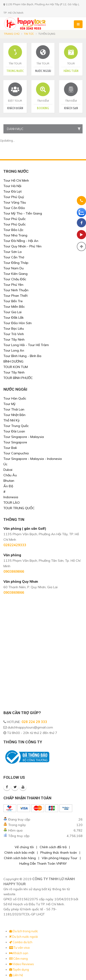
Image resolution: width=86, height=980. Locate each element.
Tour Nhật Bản (14, 415)
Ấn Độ (8, 486)
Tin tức (29, 34)
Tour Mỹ (10, 404)
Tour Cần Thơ (14, 257)
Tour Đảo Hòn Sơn (18, 323)
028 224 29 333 (34, 722)
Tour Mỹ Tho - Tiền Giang (23, 213)
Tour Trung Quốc (16, 426)
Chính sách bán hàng (20, 858)
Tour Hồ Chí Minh (16, 180)
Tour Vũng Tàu (15, 202)
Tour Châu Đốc (15, 279)
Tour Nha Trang (15, 235)
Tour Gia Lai (12, 312)
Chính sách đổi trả (53, 847)
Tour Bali (10, 448)
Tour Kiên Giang (15, 274)
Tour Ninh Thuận (16, 290)
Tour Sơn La (12, 252)
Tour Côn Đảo (14, 208)
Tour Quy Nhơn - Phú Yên (22, 246)
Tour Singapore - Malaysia (24, 437)
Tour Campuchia (16, 453)
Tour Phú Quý (14, 197)
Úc (5, 464)
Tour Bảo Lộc (13, 230)
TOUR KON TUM (16, 367)
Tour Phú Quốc (15, 219)
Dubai (8, 470)
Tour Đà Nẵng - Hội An (21, 241)
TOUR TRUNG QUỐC (19, 508)
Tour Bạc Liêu (14, 328)
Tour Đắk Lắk (14, 318)
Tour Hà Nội (12, 186)
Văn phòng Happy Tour (60, 858)
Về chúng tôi (24, 847)
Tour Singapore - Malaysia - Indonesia (33, 459)
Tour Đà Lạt (12, 191)
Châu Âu (10, 475)
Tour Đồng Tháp (16, 263)
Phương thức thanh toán (59, 853)
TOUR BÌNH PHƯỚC (18, 378)
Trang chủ (12, 34)
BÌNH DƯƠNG (13, 361)
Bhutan (9, 481)
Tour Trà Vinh (14, 334)
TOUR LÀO (12, 503)
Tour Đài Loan (14, 431)
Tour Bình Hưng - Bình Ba (22, 356)
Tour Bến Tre (13, 301)
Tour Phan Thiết (15, 296)
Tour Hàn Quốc (15, 398)
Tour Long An (14, 350)
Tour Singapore (15, 442)
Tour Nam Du (14, 268)
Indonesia (11, 497)
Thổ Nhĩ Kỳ (12, 420)
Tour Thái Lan (14, 409)
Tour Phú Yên (13, 285)
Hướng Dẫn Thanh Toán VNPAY (43, 863)
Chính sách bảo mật (19, 853)
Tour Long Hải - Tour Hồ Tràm (26, 345)
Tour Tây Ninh (14, 339)
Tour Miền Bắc (14, 307)
